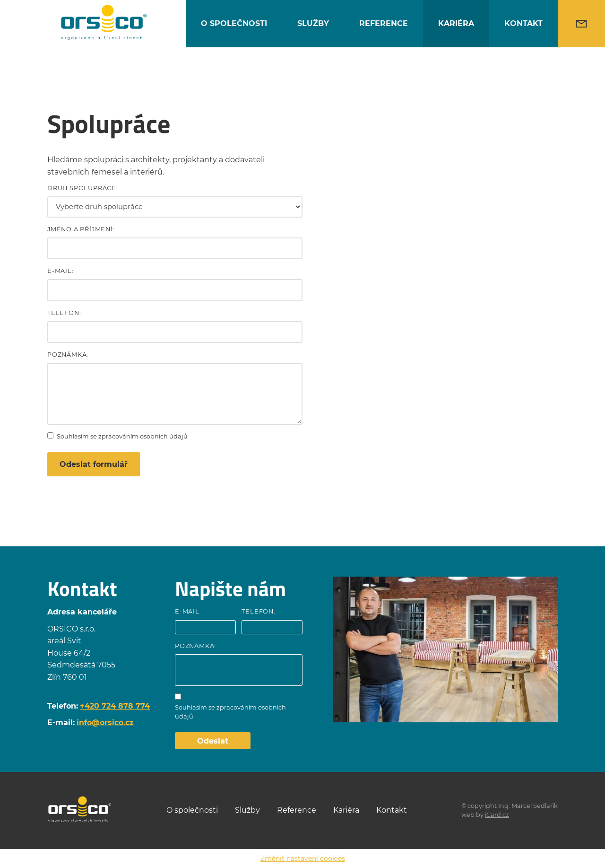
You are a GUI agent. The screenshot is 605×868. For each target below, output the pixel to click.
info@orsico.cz (105, 723)
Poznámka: (68, 356)
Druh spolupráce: (83, 190)
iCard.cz (497, 815)
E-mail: (60, 273)
